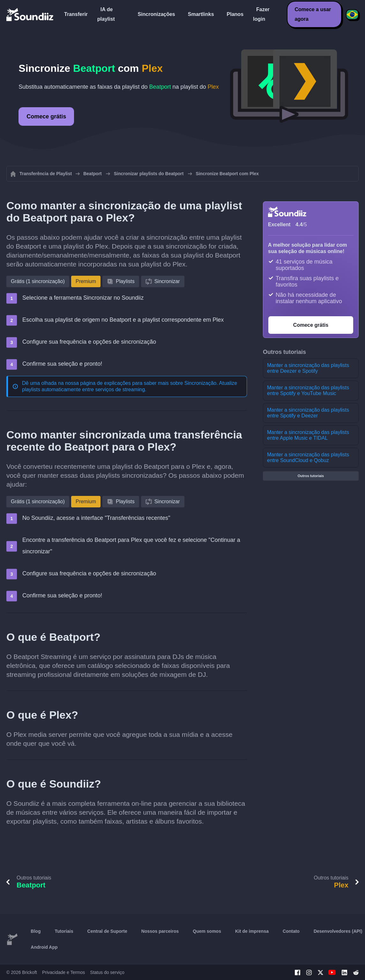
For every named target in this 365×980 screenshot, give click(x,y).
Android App (44, 947)
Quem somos (207, 931)
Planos (235, 14)
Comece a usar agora (313, 14)
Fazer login (261, 14)
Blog (36, 931)
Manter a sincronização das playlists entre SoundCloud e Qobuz (308, 457)
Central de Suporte (107, 931)
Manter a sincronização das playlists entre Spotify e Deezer (308, 413)
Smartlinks (201, 14)
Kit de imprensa (252, 931)
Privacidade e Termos (63, 972)
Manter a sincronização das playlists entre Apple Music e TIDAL (308, 435)
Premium (86, 281)
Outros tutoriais (311, 476)
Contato (291, 931)
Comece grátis (46, 116)
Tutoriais (64, 931)
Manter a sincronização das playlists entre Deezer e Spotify (308, 368)
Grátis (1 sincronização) (38, 281)
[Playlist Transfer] (30, 14)
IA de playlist (106, 14)
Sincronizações (156, 14)
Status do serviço (107, 972)
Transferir (76, 14)
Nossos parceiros (160, 931)
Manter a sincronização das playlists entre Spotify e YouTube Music (308, 390)
